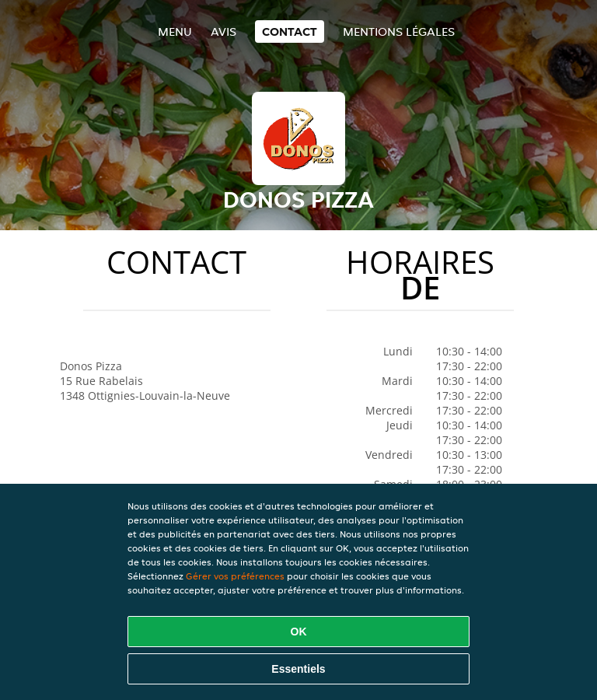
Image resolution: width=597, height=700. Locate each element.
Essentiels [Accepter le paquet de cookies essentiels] (298, 669)
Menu (175, 31)
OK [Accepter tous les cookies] (299, 632)
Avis (223, 31)
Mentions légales (399, 31)
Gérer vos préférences (235, 576)
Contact (290, 31)
